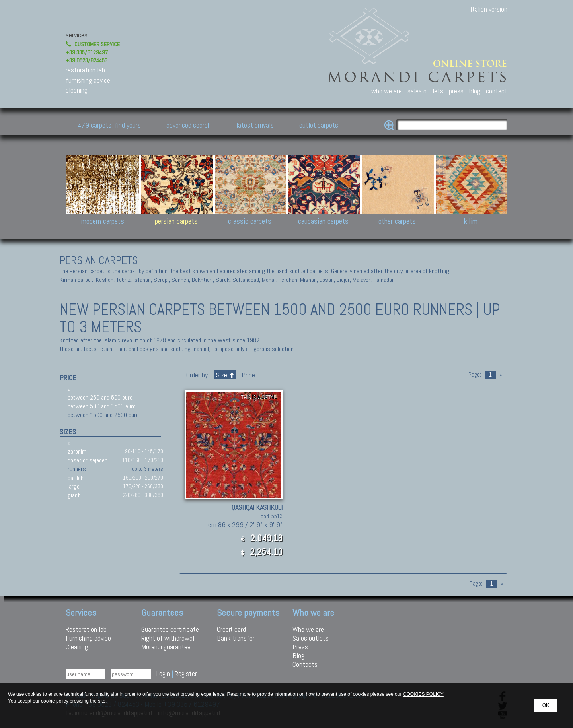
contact (497, 91)
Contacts (305, 664)
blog (475, 91)
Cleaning (77, 647)
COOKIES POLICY (423, 694)
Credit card (231, 629)
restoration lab (85, 70)
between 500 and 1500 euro (102, 406)
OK (546, 705)
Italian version (489, 9)
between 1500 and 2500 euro (103, 415)
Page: (475, 375)
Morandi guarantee (166, 647)
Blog (298, 655)
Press (300, 647)
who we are (387, 91)
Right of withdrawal (168, 638)
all (70, 389)
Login (163, 673)
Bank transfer (236, 638)
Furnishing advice (88, 638)
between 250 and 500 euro (100, 397)
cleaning (77, 90)
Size (225, 375)
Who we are (308, 629)
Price (248, 375)
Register (186, 673)
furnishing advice (88, 80)
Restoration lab (86, 629)
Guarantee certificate (170, 629)
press (456, 91)
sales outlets (425, 91)
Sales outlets (311, 638)
